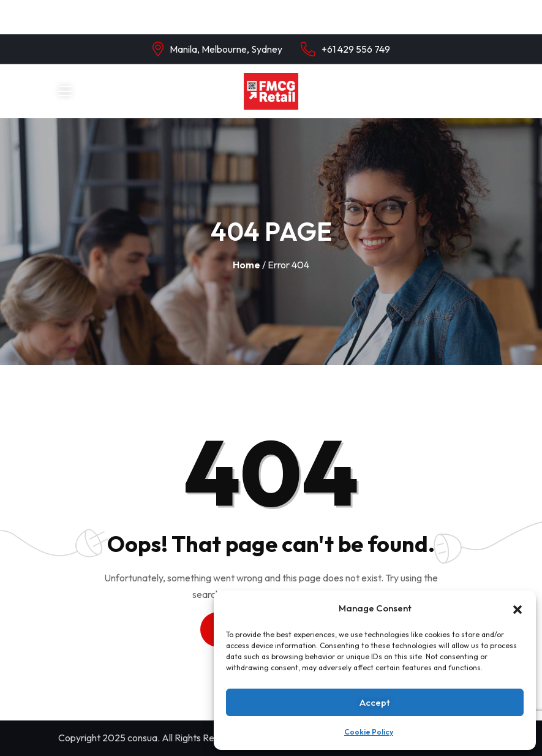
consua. (144, 738)
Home (247, 265)
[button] (518, 608)
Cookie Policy (369, 732)
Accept (375, 702)
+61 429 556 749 (356, 49)
